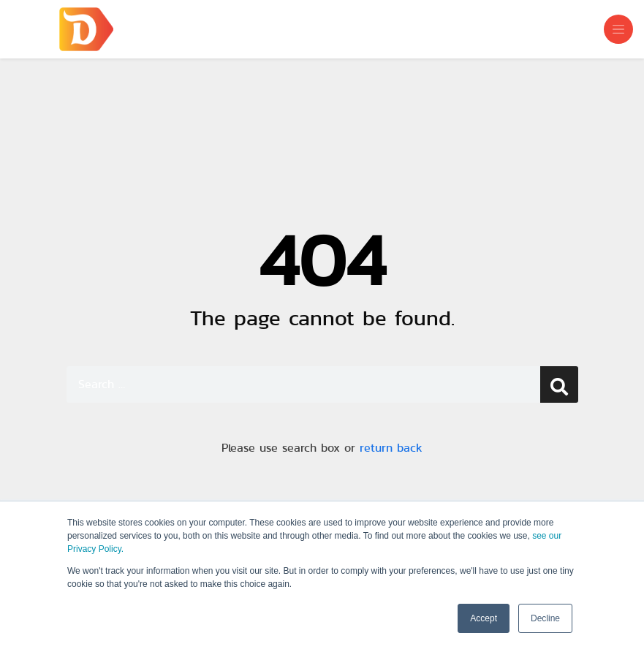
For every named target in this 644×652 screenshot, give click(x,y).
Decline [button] (545, 618)
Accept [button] (484, 618)
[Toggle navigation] (618, 29)
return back (391, 448)
